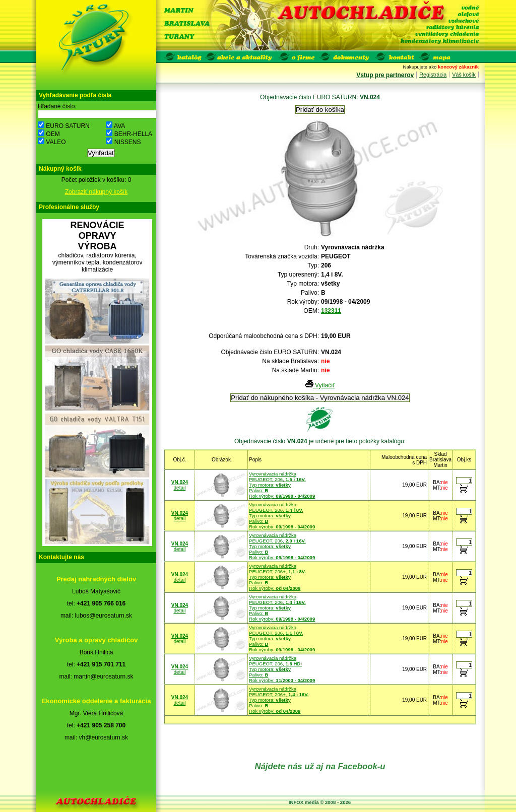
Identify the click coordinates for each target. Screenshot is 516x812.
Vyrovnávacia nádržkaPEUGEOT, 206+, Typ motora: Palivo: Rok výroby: (277, 577)
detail (180, 488)
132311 (331, 311)
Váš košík (464, 75)
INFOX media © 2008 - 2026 (320, 802)
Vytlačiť (320, 385)
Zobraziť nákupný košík (96, 192)
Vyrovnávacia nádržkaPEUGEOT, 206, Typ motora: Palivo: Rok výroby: (282, 485)
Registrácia (433, 75)
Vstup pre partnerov (385, 75)
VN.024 (180, 482)
